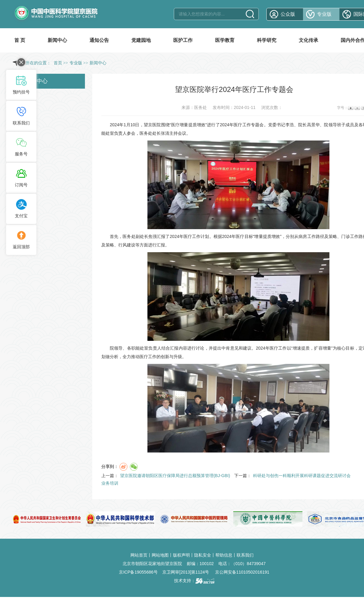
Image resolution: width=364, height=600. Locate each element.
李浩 (290, 125)
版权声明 (181, 555)
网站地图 (160, 555)
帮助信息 (224, 555)
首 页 (20, 40)
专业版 (324, 14)
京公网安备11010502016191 (242, 572)
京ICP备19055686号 (138, 572)
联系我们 (245, 555)
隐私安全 (203, 555)
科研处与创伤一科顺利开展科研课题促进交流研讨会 (302, 476)
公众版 (288, 14)
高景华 (313, 125)
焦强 (153, 236)
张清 (165, 133)
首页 (58, 63)
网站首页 (139, 555)
